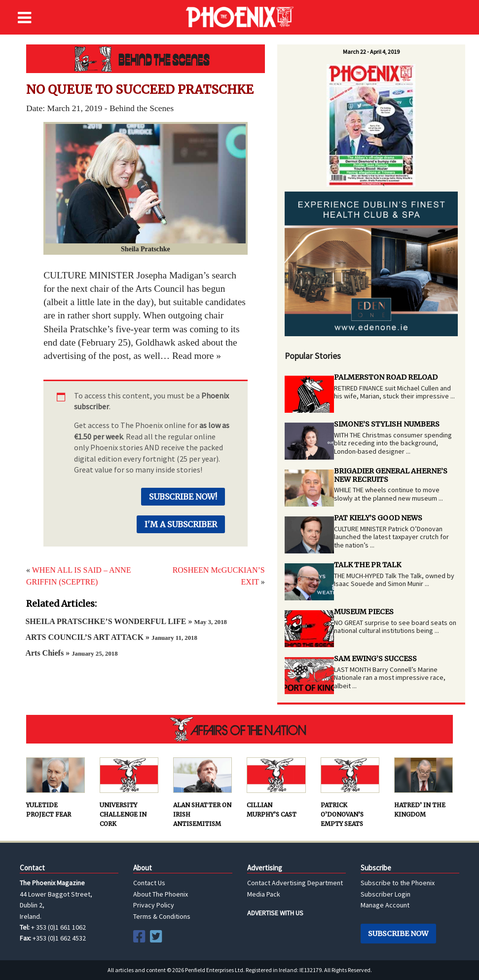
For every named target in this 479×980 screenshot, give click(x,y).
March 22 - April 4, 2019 (371, 52)
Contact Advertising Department (295, 883)
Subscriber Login (386, 894)
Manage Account (385, 905)
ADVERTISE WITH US (275, 913)
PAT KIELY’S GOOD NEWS (378, 518)
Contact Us (149, 883)
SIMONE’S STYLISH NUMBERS (387, 424)
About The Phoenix (161, 894)
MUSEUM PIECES (364, 612)
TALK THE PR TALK (368, 565)
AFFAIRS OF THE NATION (239, 729)
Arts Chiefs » (71, 653)
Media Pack (264, 894)
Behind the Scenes (146, 59)
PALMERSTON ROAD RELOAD (386, 377)
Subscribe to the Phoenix (398, 883)
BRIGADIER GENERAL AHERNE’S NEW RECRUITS (391, 475)
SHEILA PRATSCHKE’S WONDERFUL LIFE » (126, 621)
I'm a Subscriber (181, 524)
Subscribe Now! (183, 497)
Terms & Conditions (162, 916)
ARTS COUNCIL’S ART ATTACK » (111, 637)
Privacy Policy (154, 905)
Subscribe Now (398, 934)
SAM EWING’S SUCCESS (375, 659)
